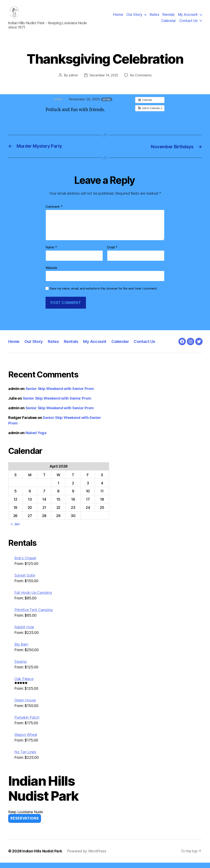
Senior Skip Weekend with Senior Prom (60, 394)
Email (112, 253)
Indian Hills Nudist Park (43, 856)
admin (72, 81)
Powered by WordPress (87, 856)
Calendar (169, 23)
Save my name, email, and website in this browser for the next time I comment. (104, 294)
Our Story (134, 17)
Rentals (169, 17)
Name (51, 253)
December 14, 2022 (104, 81)
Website (51, 273)
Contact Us (188, 23)
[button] (150, 114)
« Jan (15, 529)
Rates (155, 17)
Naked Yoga (36, 438)
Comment (54, 212)
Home (118, 17)
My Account (188, 17)
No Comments (142, 81)
